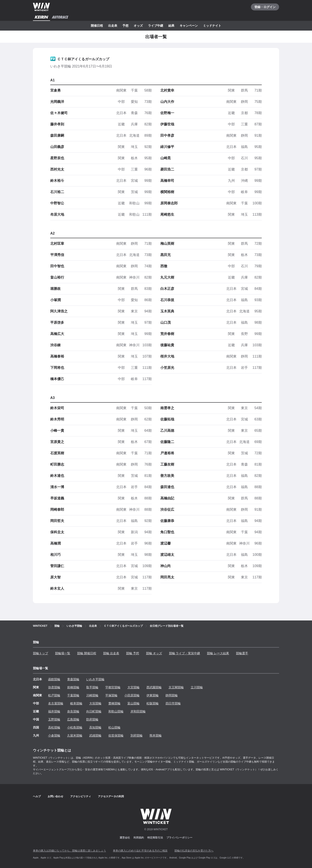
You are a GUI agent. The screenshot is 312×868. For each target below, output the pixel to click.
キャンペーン (189, 26)
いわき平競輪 (95, 679)
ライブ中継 (156, 26)
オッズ (138, 26)
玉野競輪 (54, 719)
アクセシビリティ (81, 796)
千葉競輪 (73, 695)
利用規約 (139, 838)
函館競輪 (54, 679)
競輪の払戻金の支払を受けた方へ (194, 851)
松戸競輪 (54, 695)
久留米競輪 (75, 735)
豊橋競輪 (114, 703)
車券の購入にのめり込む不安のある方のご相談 (140, 851)
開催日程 (97, 26)
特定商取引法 (155, 838)
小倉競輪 (54, 735)
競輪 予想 (133, 653)
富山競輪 (133, 703)
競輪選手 (242, 653)
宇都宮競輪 (113, 687)
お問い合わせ (55, 796)
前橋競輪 (73, 687)
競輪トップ (41, 653)
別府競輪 (136, 735)
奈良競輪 (73, 711)
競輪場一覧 (63, 653)
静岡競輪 (172, 695)
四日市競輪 (173, 703)
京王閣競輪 (176, 687)
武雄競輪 (95, 735)
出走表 (113, 26)
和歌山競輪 (116, 711)
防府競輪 (92, 719)
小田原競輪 (132, 695)
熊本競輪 (156, 735)
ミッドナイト (212, 26)
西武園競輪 (154, 687)
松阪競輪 (153, 703)
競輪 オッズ (154, 653)
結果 (171, 26)
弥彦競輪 (54, 687)
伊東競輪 (153, 695)
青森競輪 (73, 679)
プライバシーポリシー (179, 838)
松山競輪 (114, 727)
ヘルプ (37, 796)
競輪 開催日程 (87, 653)
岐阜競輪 (76, 703)
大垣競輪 (95, 703)
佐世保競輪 (116, 735)
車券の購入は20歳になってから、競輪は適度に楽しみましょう (69, 851)
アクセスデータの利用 (111, 796)
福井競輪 (54, 711)
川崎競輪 (92, 695)
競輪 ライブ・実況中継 (185, 653)
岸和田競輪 (138, 711)
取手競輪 (92, 687)
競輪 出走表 (111, 653)
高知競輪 (95, 727)
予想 (125, 26)
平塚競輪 (111, 695)
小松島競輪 (75, 727)
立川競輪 (197, 687)
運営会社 (125, 838)
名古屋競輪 (56, 703)
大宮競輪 (133, 687)
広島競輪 (73, 719)
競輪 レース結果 (218, 653)
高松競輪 (54, 727)
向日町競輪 (94, 711)
